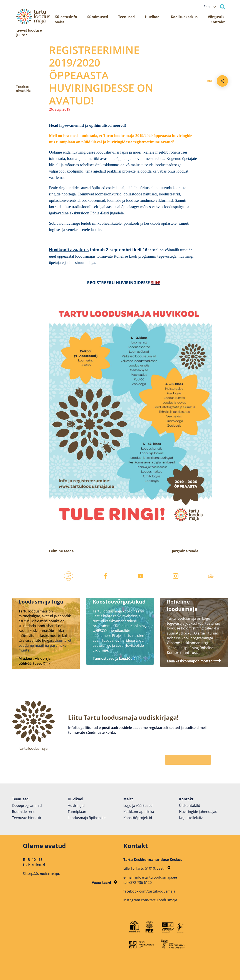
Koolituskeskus (184, 17)
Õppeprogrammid (27, 806)
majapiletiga (50, 874)
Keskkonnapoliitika (139, 812)
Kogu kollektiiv (191, 818)
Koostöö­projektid (138, 818)
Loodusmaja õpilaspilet (87, 818)
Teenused (126, 17)
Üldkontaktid (190, 806)
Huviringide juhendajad (198, 812)
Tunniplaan (77, 812)
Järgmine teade (185, 551)
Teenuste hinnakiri (27, 818)
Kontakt (218, 22)
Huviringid (76, 806)
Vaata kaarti (104, 883)
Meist (59, 22)
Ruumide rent (23, 812)
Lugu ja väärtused (138, 806)
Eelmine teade (61, 551)
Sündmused (98, 17)
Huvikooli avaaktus (69, 250)
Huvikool (153, 17)
